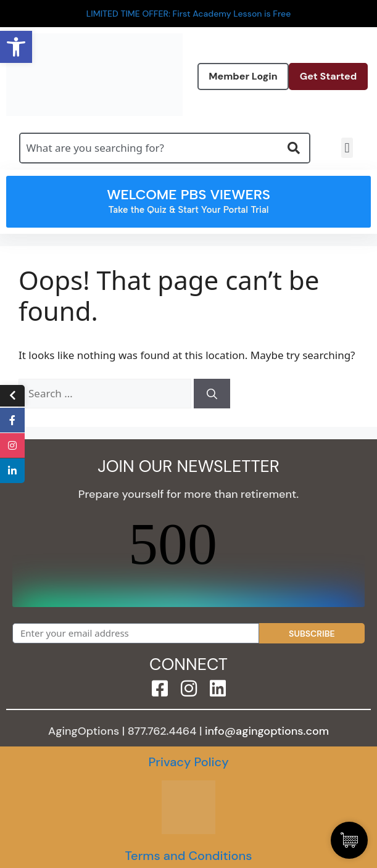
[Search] (212, 394)
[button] (347, 148)
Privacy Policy (188, 762)
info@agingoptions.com (267, 731)
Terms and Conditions (188, 856)
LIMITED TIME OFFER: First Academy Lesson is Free (189, 14)
